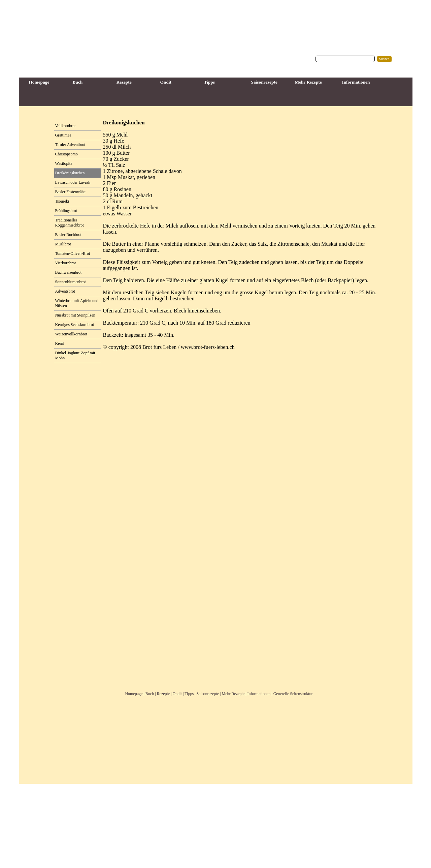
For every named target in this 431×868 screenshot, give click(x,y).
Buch (150, 694)
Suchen (384, 59)
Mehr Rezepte (233, 694)
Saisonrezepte (208, 694)
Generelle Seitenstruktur (293, 694)
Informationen (259, 694)
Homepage (134, 694)
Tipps (189, 694)
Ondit (177, 694)
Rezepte (163, 694)
